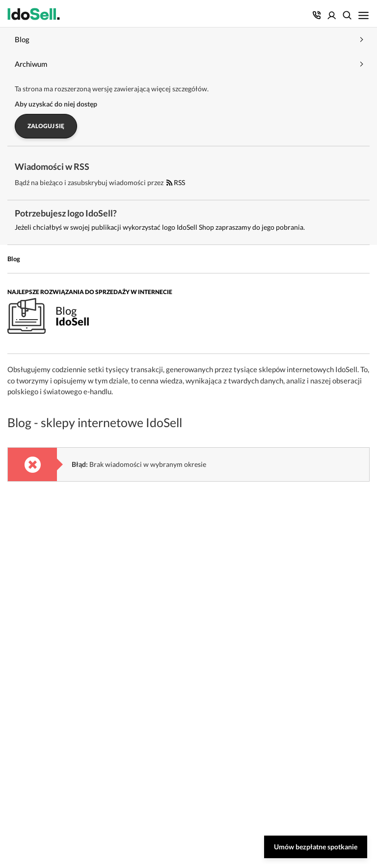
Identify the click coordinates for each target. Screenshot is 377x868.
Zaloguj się (46, 126)
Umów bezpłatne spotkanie (316, 847)
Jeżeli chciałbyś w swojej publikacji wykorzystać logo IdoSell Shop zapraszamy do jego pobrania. (160, 227)
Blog (14, 259)
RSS (176, 182)
